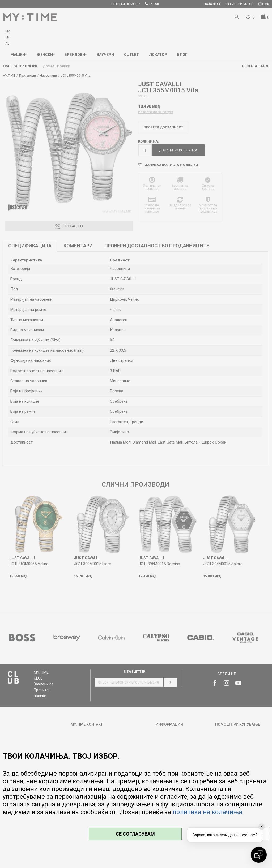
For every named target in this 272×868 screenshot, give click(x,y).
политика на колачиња (207, 812)
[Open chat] (259, 855)
